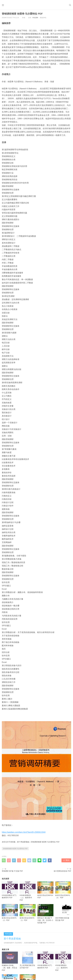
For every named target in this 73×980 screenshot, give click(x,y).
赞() (66, 860)
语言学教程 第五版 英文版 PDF (63, 913)
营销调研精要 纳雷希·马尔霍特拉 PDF (45, 842)
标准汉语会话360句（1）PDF (28, 913)
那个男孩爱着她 (23, 842)
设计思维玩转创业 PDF (62, 871)
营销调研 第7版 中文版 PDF (12, 871)
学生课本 (35, 18)
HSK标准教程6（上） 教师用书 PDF (28, 891)
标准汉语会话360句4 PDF (45, 890)
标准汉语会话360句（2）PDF (10, 913)
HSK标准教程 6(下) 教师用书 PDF (10, 890)
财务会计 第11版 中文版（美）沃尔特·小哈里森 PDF (45, 914)
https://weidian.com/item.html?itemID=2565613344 (24, 832)
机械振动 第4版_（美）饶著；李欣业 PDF (10, 961)
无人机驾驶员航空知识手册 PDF (28, 960)
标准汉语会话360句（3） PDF (63, 890)
